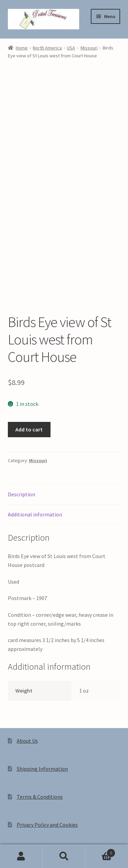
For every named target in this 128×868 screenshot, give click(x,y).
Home (22, 48)
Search (64, 856)
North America (47, 48)
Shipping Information (42, 694)
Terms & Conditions (40, 722)
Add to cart (29, 354)
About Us (27, 666)
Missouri (89, 48)
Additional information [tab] (35, 439)
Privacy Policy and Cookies (47, 750)
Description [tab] (22, 419)
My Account (21, 856)
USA (71, 48)
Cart (100, 851)
